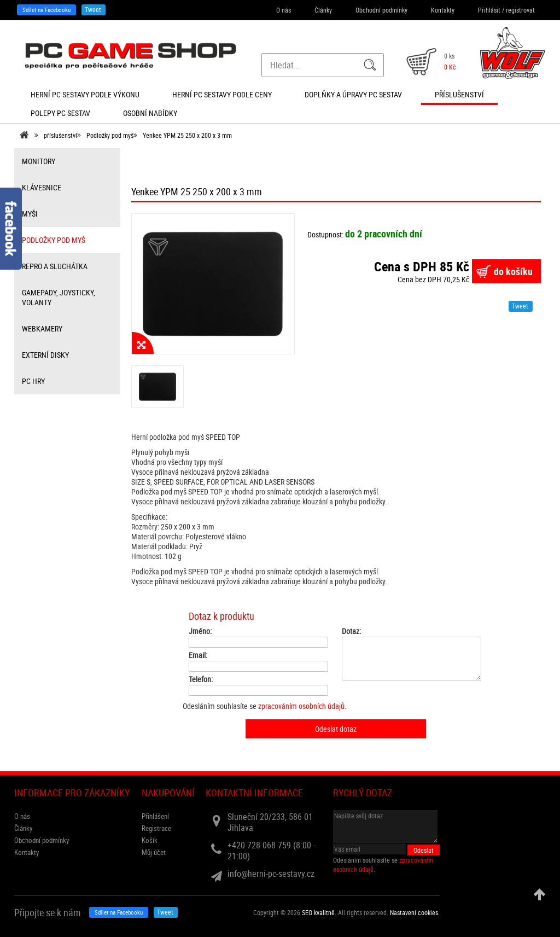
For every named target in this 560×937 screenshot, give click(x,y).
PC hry (33, 381)
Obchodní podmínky (381, 10)
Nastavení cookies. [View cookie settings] (415, 912)
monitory (39, 161)
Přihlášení (155, 816)
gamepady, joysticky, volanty (59, 297)
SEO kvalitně (318, 912)
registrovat (520, 10)
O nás (284, 10)
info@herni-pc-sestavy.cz (271, 874)
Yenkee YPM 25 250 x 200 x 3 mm (187, 135)
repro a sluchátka (55, 266)
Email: (198, 655)
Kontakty (443, 10)
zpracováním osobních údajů (301, 706)
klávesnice (42, 187)
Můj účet (154, 852)
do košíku (513, 271)
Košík (150, 840)
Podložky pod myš (110, 135)
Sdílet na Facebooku (46, 10)
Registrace (156, 828)
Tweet (93, 9)
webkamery (42, 328)
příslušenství (60, 135)
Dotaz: (351, 631)
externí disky (45, 355)
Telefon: (201, 679)
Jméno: (200, 631)
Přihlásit (489, 10)
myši (30, 214)
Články (323, 10)
